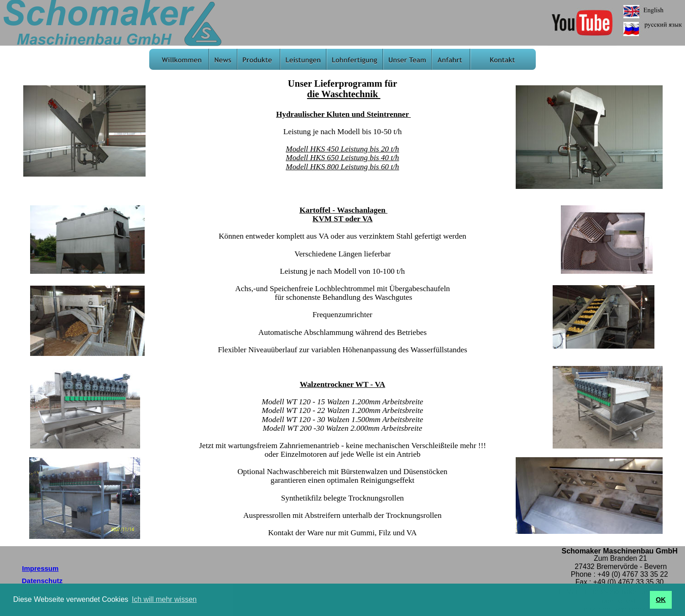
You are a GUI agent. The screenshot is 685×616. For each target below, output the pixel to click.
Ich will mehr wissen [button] (164, 599)
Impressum (40, 568)
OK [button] (661, 600)
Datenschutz (42, 581)
